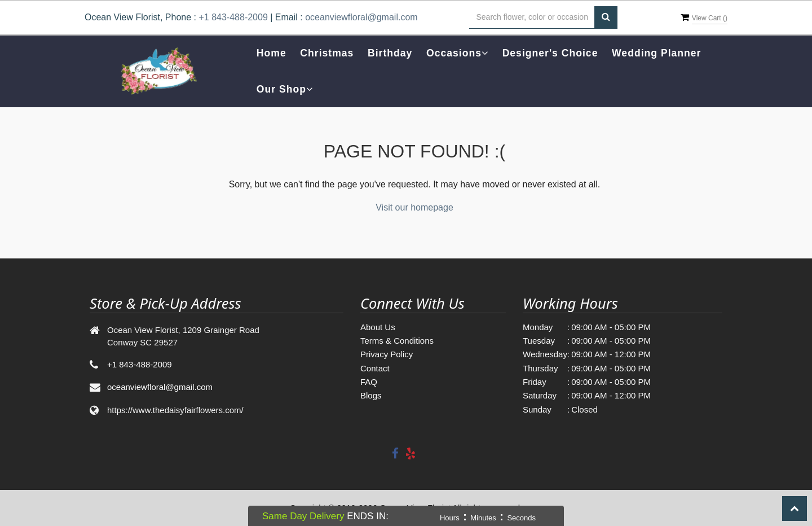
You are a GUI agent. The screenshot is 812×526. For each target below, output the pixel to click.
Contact (375, 368)
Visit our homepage (414, 207)
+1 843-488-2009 (233, 17)
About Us (378, 327)
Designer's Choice (550, 53)
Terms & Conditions (397, 341)
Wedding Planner (656, 53)
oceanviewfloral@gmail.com (361, 17)
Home (272, 53)
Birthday (390, 53)
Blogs (371, 395)
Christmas (327, 53)
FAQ (369, 382)
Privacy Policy (387, 354)
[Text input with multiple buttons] (532, 17)
